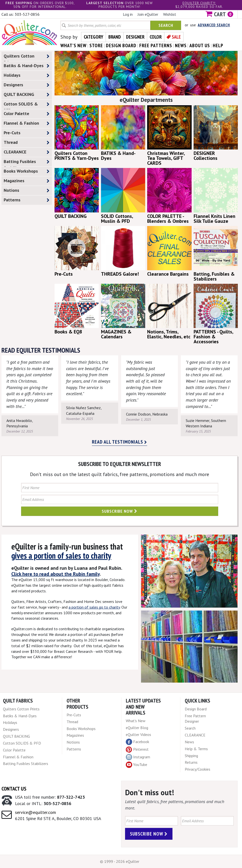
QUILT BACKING (27, 95)
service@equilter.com (36, 812)
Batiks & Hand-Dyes (27, 66)
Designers (27, 85)
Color (156, 37)
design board (121, 45)
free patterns (156, 45)
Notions (27, 190)
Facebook (137, 742)
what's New (73, 45)
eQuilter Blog (137, 728)
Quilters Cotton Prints (27, 57)
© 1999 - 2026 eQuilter (120, 861)
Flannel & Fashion (27, 123)
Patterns (27, 200)
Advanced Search (214, 25)
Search (166, 25)
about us (200, 45)
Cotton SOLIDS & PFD (27, 105)
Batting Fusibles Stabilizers (27, 163)
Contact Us (14, 789)
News (189, 742)
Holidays (27, 75)
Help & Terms (196, 749)
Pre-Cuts (27, 133)
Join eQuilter (148, 14)
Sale (176, 37)
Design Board (196, 709)
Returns (191, 762)
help (218, 45)
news (181, 45)
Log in (128, 14)
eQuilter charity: (199, 3)
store (96, 45)
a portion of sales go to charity (94, 607)
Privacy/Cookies (198, 769)
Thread (27, 142)
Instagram (138, 757)
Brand (115, 37)
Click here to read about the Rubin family (56, 574)
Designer (135, 37)
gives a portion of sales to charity (61, 555)
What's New (136, 721)
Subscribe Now (120, 511)
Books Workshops (27, 171)
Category (93, 37)
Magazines (27, 181)
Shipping (191, 756)
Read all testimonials (120, 442)
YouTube (136, 765)
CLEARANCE (27, 152)
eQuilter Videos (138, 734)
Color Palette (27, 114)
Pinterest (137, 749)
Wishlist (170, 14)
